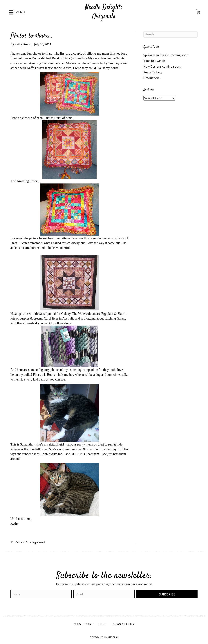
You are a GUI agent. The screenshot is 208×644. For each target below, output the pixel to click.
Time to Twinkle (154, 61)
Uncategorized (34, 542)
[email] (104, 594)
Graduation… (152, 78)
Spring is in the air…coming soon (166, 55)
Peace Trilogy (153, 72)
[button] (167, 594)
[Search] (170, 34)
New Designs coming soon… (163, 66)
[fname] (41, 594)
